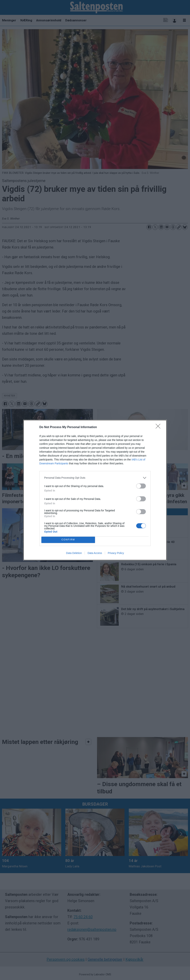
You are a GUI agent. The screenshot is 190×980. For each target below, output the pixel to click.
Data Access (95, 553)
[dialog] (95, 490)
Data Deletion (74, 553)
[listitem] (95, 478)
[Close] (159, 427)
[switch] (141, 486)
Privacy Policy (116, 553)
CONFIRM (68, 540)
